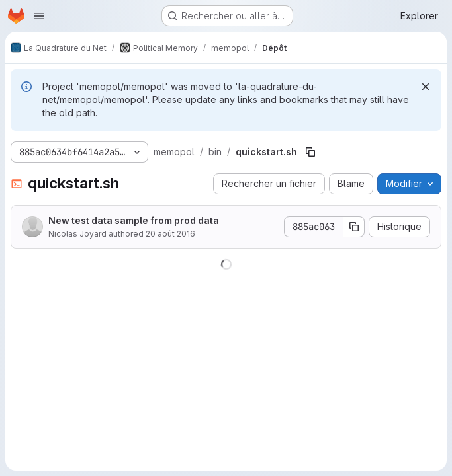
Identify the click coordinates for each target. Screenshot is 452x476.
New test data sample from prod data (134, 220)
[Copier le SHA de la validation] (354, 227)
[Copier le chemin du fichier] (310, 152)
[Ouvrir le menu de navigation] (39, 16)
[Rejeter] (426, 87)
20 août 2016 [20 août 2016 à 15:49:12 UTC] (170, 234)
